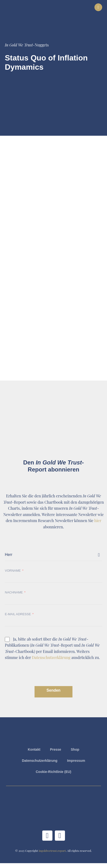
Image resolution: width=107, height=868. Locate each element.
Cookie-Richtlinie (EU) (53, 772)
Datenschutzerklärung (51, 657)
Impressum (76, 761)
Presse (56, 749)
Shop (75, 749)
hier (98, 520)
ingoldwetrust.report (52, 851)
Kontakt (34, 749)
